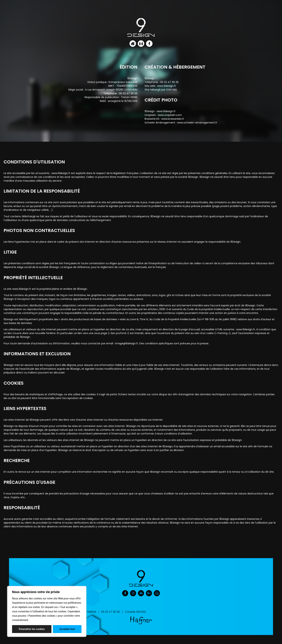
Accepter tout (67, 629)
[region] (47, 611)
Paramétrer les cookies (32, 629)
